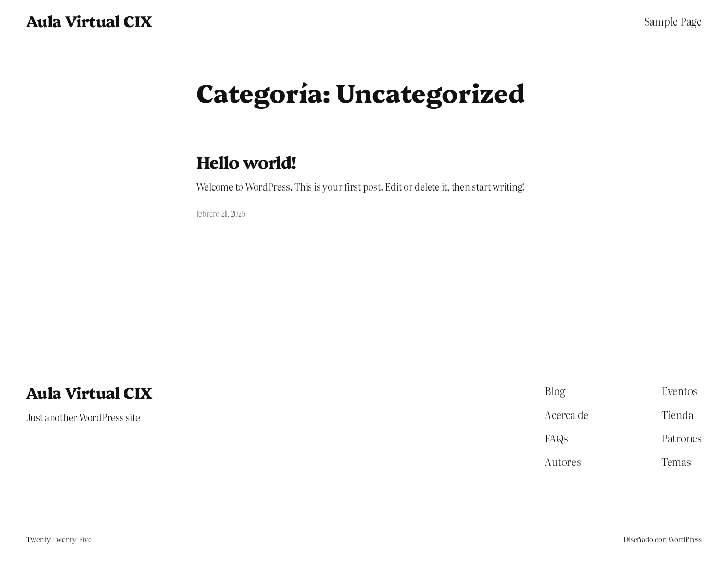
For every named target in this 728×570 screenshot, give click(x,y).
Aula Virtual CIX (89, 20)
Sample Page (673, 21)
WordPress (685, 539)
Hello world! (246, 161)
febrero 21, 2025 (221, 213)
